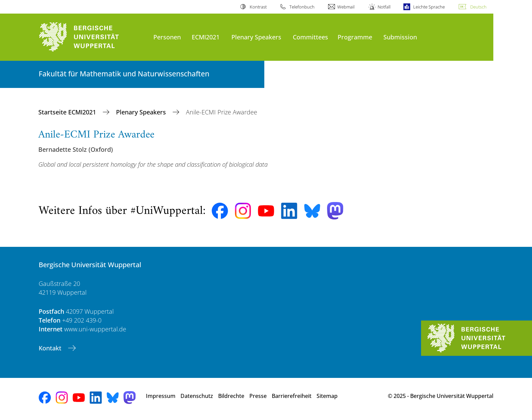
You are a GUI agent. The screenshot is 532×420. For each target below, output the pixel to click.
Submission (400, 37)
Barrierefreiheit (292, 396)
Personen (167, 37)
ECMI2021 (206, 37)
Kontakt (51, 348)
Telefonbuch (302, 7)
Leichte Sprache (429, 7)
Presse (258, 396)
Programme (355, 37)
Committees (310, 37)
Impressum (161, 396)
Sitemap (327, 396)
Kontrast (258, 7)
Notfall (384, 7)
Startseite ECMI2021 (68, 112)
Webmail (346, 7)
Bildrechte (231, 396)
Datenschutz (197, 396)
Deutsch (478, 7)
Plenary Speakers (256, 37)
